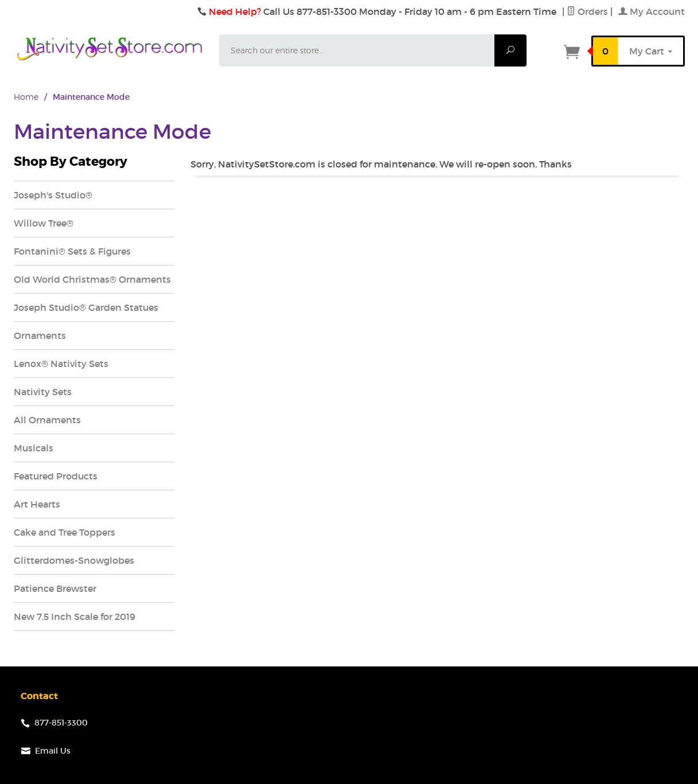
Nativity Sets (43, 392)
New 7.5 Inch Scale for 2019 (75, 617)
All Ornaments (47, 420)
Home (26, 97)
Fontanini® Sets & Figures (72, 251)
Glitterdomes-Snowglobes (74, 560)
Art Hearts (37, 504)
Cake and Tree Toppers (65, 532)
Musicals (34, 448)
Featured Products (56, 476)
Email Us (53, 751)
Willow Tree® (44, 223)
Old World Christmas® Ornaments (92, 279)
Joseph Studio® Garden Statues (86, 307)
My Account (652, 11)
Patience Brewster (55, 588)
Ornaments (40, 336)
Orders (587, 11)
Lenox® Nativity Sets (61, 364)
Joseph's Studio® (53, 195)
